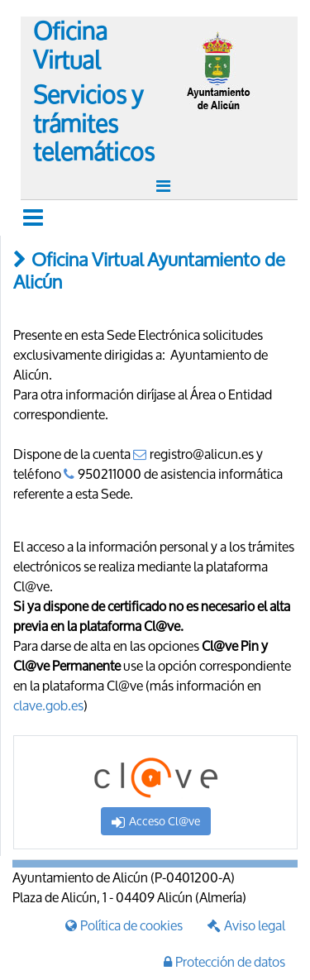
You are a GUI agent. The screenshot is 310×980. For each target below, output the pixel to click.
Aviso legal (246, 925)
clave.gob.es (48, 705)
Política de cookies (124, 925)
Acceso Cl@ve (156, 821)
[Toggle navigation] (165, 186)
